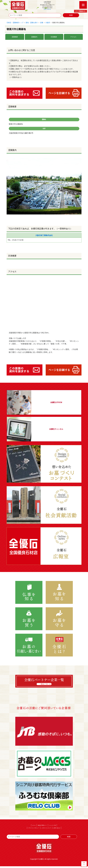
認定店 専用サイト (42, 825)
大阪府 (48, 23)
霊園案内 (34, 37)
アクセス (73, 37)
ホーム (34, 825)
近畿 (42, 23)
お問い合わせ (47, 9)
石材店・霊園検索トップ (15, 23)
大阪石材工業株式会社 (44, 235)
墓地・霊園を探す (32, 23)
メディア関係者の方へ (81, 11)
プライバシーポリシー (34, 828)
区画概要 (54, 37)
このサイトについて (46, 828)
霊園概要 (15, 37)
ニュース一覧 (52, 825)
